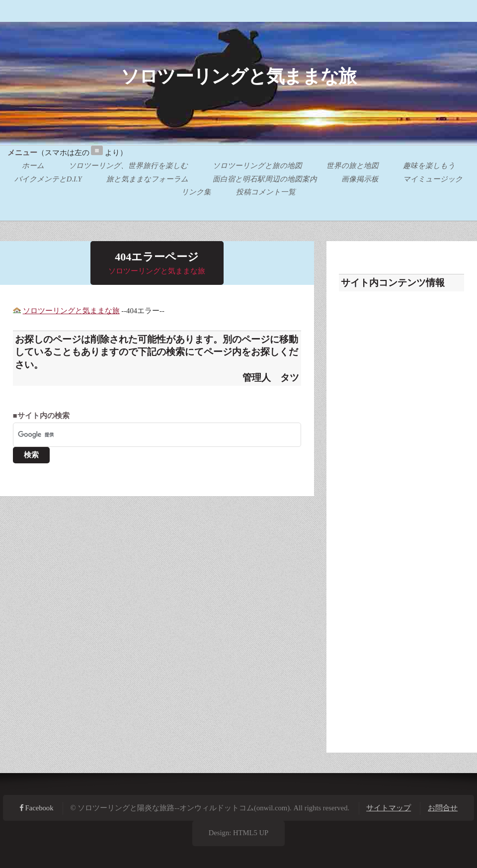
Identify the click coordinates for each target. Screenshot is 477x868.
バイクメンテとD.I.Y (48, 179)
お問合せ (443, 808)
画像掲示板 (360, 179)
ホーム (33, 166)
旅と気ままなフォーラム (147, 179)
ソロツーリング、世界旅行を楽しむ (128, 166)
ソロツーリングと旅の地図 (257, 166)
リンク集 (196, 192)
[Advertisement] (401, 518)
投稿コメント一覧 (266, 192)
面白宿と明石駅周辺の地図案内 (265, 179)
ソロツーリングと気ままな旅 (238, 76)
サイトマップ (389, 808)
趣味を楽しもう (429, 166)
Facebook (39, 808)
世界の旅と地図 (353, 166)
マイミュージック (433, 179)
